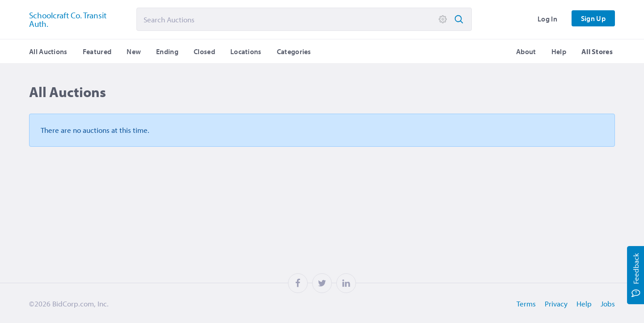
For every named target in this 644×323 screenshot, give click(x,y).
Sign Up (593, 18)
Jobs (608, 304)
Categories (294, 51)
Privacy (556, 304)
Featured (97, 51)
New (134, 51)
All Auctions (48, 51)
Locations (246, 51)
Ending (167, 51)
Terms (526, 304)
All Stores (597, 51)
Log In (547, 19)
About (526, 51)
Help (559, 51)
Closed (204, 51)
